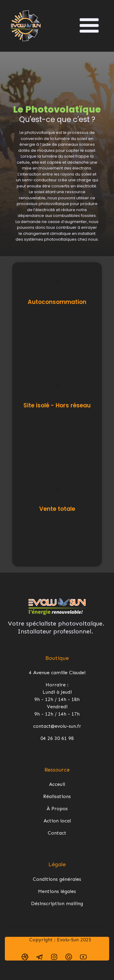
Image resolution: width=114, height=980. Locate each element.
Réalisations (57, 796)
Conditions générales (57, 879)
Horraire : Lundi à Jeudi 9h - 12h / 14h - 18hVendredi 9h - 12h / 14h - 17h (57, 699)
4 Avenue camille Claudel (57, 673)
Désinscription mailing (57, 903)
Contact (57, 833)
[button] (89, 26)
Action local (57, 821)
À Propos (57, 809)
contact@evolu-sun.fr (57, 726)
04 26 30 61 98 (57, 738)
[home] (26, 26)
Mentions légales (57, 891)
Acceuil (57, 784)
